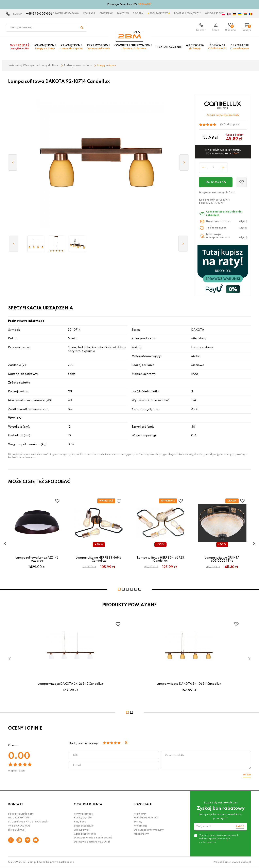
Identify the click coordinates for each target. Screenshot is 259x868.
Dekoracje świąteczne (187, 13)
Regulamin (140, 814)
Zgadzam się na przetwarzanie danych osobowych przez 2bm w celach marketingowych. (219, 839)
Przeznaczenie (169, 48)
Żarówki (217, 47)
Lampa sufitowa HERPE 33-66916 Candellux (99, 559)
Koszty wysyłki (83, 818)
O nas (38, 13)
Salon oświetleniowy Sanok (62, 13)
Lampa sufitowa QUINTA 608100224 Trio (222, 559)
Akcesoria (195, 48)
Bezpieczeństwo (84, 826)
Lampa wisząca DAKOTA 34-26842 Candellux (70, 684)
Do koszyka (216, 182)
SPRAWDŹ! (145, 4)
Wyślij (247, 775)
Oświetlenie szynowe (133, 48)
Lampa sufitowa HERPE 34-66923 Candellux (160, 559)
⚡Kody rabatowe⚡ (159, 13)
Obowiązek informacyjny (149, 830)
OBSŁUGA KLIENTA (88, 804)
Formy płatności (83, 814)
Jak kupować (82, 830)
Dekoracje (240, 48)
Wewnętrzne (45, 48)
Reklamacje (141, 826)
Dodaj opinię (231, 125)
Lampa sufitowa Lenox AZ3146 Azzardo (37, 559)
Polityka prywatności (146, 818)
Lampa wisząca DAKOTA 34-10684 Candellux (189, 684)
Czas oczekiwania (85, 834)
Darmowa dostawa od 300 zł (92, 842)
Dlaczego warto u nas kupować (93, 838)
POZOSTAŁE (143, 804)
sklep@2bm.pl (17, 830)
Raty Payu (80, 822)
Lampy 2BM (123, 13)
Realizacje (89, 13)
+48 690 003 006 (19, 826)
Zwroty (138, 822)
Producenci (106, 13)
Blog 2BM (138, 13)
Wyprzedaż (20, 48)
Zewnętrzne (71, 48)
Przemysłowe (98, 48)
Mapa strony (141, 834)
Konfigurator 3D (215, 13)
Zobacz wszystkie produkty (223, 115)
